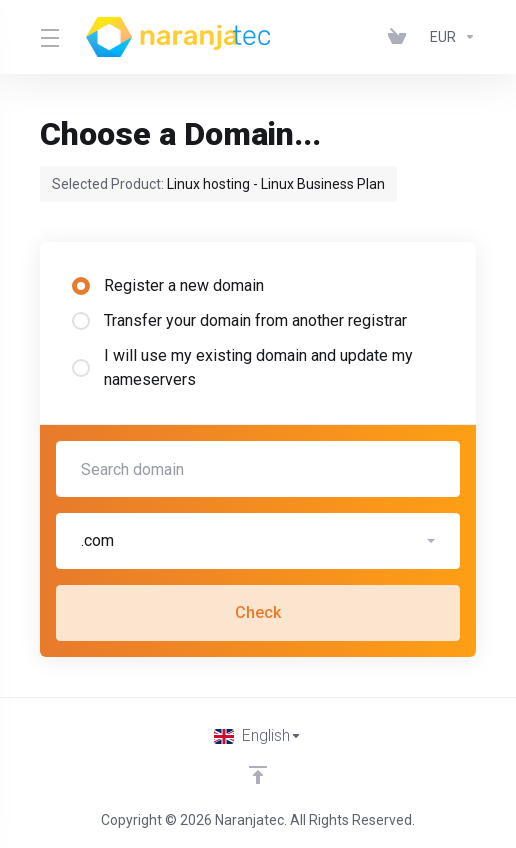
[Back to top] (258, 775)
